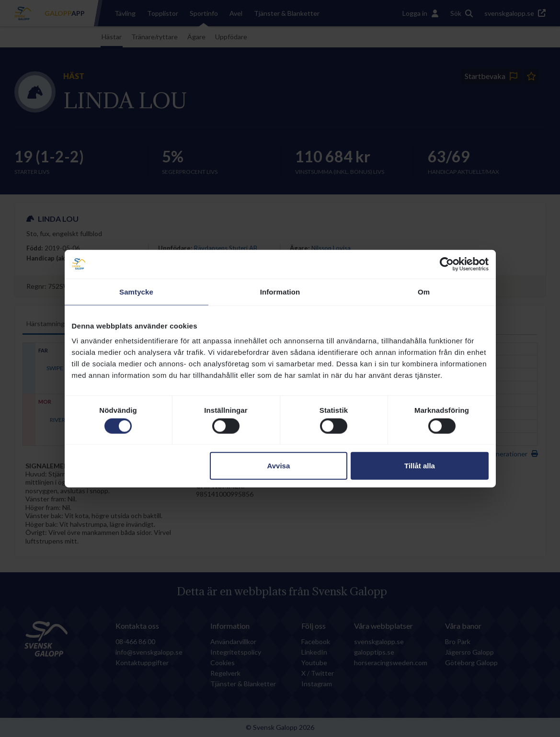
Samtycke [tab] (136, 291)
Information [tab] (280, 291)
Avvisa (278, 466)
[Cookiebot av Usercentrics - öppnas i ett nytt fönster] (447, 264)
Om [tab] (424, 291)
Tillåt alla (420, 466)
